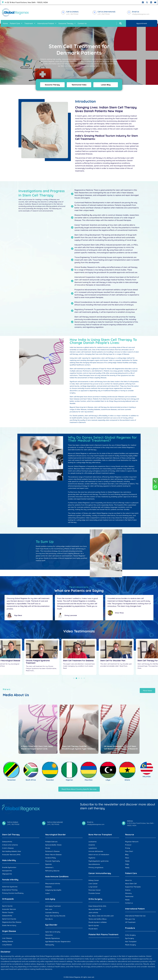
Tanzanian (11, 780)
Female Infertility (10, 880)
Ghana (127, 780)
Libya (108, 780)
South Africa (31, 780)
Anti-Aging (50, 899)
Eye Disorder (51, 925)
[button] (120, 23)
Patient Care (16, 23)
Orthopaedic (8, 899)
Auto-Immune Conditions (57, 876)
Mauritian (89, 780)
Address (130, 821)
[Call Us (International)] (95, 12)
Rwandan (50, 780)
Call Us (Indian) (72, 12)
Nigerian (69, 780)
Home (5, 23)
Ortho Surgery (95, 899)
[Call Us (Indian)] (63, 12)
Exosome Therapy (67, 23)
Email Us (136, 12)
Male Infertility (9, 860)
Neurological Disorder (56, 835)
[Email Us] (129, 12)
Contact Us (82, 23)
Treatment (30, 23)
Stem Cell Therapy (11, 835)
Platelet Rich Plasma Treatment (103, 934)
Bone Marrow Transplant (100, 835)
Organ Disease (9, 931)
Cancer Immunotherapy (100, 873)
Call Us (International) (106, 12)
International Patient (47, 23)
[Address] (124, 823)
